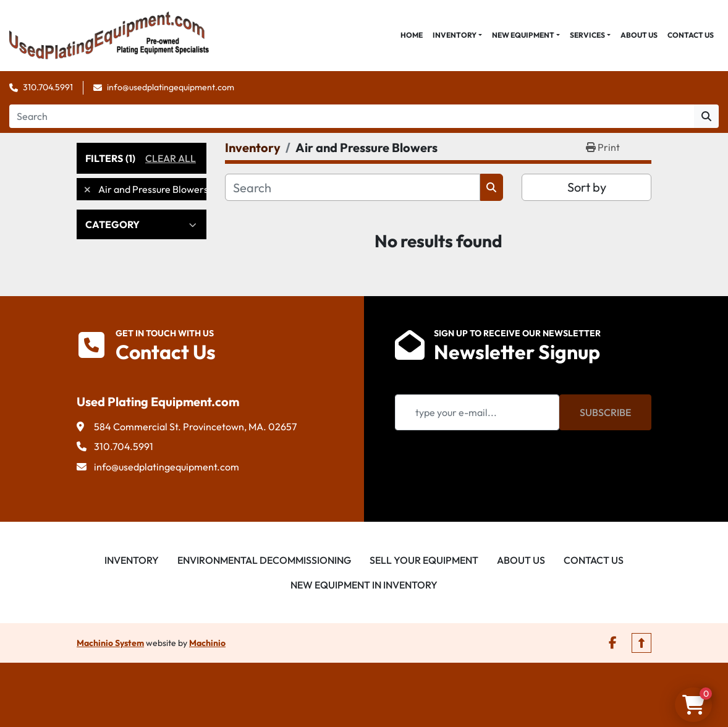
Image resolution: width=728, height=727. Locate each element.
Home (412, 35)
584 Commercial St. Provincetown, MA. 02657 (195, 427)
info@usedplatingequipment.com (171, 87)
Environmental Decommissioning (264, 560)
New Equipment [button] (523, 35)
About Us (639, 35)
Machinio (207, 643)
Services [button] (587, 35)
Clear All (171, 158)
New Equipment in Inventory (364, 585)
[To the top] (641, 643)
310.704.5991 (48, 87)
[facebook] (613, 643)
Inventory (455, 35)
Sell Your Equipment (424, 560)
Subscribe (605, 412)
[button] (457, 35)
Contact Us (691, 35)
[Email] (477, 412)
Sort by (587, 187)
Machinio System (110, 643)
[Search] (352, 116)
